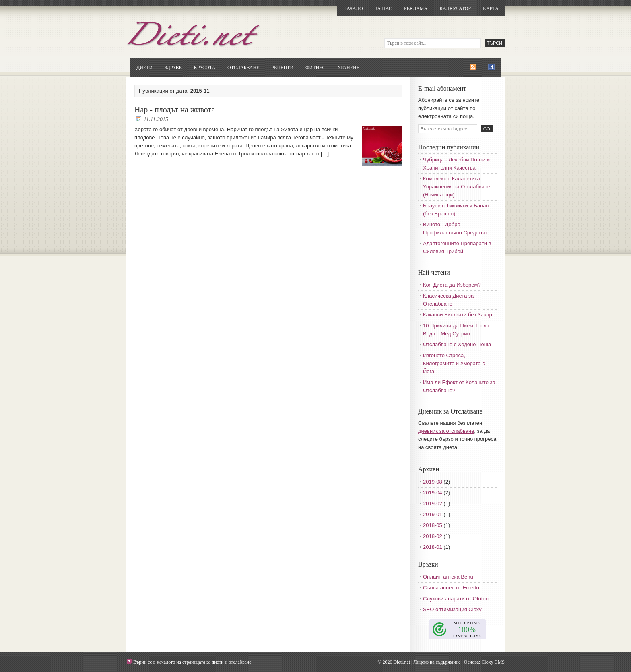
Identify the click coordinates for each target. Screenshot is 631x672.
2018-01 (433, 547)
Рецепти (282, 68)
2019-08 (433, 482)
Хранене (348, 68)
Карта (491, 8)
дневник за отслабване (446, 431)
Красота (205, 68)
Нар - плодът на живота (175, 110)
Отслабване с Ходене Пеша (457, 344)
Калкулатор (455, 8)
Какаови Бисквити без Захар (458, 315)
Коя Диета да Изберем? (452, 285)
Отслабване (243, 68)
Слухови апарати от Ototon (456, 599)
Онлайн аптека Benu (448, 577)
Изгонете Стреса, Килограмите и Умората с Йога (454, 363)
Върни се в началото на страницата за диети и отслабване (192, 662)
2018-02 (433, 536)
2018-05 (433, 525)
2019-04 (433, 493)
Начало (353, 8)
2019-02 (433, 503)
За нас (384, 8)
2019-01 (433, 514)
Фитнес (315, 68)
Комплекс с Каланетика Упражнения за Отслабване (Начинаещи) (457, 187)
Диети (144, 68)
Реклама (416, 8)
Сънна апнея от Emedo (451, 588)
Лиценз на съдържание (437, 662)
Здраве (173, 68)
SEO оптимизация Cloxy (452, 609)
